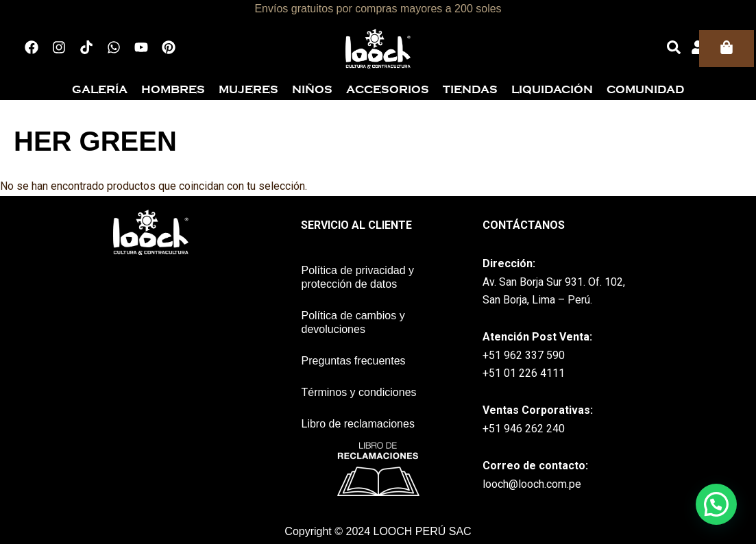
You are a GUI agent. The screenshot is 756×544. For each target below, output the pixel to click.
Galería (100, 90)
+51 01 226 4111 (524, 373)
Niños (312, 90)
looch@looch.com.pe (532, 484)
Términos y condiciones (358, 392)
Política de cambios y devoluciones (353, 322)
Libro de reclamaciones (357, 424)
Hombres (173, 90)
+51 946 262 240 (524, 429)
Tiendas (470, 90)
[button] (716, 504)
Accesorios (388, 90)
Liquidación (552, 90)
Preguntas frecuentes (353, 361)
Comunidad (645, 90)
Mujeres (248, 90)
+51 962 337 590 (524, 355)
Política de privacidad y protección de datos (357, 277)
